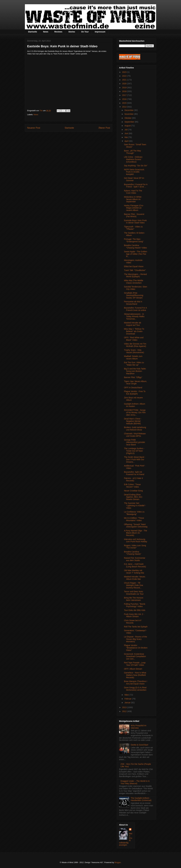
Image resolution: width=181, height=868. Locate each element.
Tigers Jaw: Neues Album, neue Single (135, 383)
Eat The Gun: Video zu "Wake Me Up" (134, 364)
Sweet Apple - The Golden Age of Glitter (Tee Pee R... (136, 254)
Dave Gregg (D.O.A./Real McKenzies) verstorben (135, 689)
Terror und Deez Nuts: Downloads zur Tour (134, 593)
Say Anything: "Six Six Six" (136, 166)
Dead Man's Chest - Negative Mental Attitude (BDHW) (133, 421)
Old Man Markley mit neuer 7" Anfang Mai (134, 572)
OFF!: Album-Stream (133, 669)
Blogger (118, 862)
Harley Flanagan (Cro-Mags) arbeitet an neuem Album (134, 208)
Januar (128, 703)
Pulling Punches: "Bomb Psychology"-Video (135, 605)
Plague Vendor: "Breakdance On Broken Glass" (136, 648)
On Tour (85, 32)
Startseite (33, 32)
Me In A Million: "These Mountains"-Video (134, 519)
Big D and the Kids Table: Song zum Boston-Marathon (135, 371)
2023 (125, 72)
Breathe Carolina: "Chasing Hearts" (133, 553)
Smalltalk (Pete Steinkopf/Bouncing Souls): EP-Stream (134, 295)
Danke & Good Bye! (140, 745)
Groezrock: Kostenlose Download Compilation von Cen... (135, 656)
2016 (125, 99)
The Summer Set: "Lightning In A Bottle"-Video (135, 506)
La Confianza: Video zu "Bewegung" (134, 513)
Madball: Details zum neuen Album (133, 357)
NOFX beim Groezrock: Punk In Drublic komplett (134, 172)
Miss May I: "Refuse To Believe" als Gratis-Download (134, 331)
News (46, 32)
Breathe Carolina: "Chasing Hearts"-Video (135, 247)
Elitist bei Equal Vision (134, 266)
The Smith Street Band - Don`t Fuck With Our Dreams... (135, 459)
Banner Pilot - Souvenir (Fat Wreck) (134, 215)
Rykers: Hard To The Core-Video (133, 192)
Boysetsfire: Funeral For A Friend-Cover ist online (135, 309)
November (129, 114)
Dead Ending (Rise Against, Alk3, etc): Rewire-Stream (133, 497)
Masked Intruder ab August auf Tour (133, 324)
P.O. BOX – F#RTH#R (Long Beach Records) (135, 565)
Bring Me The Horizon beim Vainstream (134, 599)
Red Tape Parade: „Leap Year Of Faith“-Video (135, 664)
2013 (125, 707)
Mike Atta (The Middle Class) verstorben (134, 282)
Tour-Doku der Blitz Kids (135, 610)
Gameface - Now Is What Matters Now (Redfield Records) (135, 675)
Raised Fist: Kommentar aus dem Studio (135, 559)
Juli (126, 130)
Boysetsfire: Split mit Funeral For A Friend (134, 473)
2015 (125, 103)
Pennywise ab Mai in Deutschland (133, 303)
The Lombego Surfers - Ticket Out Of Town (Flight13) (134, 451)
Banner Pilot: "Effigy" (133, 377)
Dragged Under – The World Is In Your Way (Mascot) (135, 782)
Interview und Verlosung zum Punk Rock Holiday (136, 540)
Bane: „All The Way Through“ (132, 152)
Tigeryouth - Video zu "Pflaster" (133, 228)
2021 (125, 80)
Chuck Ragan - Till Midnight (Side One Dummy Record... (134, 585)
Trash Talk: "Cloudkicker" (135, 270)
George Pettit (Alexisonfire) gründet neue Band (134, 442)
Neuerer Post (34, 128)
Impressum (100, 32)
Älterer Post (104, 128)
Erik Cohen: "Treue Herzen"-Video (132, 486)
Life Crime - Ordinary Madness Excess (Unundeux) (133, 159)
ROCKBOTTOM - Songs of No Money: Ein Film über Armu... (135, 412)
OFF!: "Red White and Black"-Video (134, 339)
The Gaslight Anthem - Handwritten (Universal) (141, 799)
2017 (125, 95)
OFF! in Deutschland (133, 388)
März (127, 695)
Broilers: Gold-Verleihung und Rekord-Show (135, 429)
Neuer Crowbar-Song (133, 491)
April (127, 141)
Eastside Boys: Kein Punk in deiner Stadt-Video (135, 222)
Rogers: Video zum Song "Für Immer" (135, 547)
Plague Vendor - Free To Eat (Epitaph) (135, 393)
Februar (128, 699)
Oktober (128, 118)
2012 (125, 711)
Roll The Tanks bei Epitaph (136, 627)
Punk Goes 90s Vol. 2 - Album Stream (134, 615)
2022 (125, 76)
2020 (125, 84)
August (128, 126)
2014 (125, 107)
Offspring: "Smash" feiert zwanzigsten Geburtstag (136, 526)
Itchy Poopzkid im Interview (139, 727)
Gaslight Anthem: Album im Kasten (135, 405)
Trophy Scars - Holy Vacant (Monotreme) (134, 351)
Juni (127, 133)
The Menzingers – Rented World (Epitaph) (135, 275)
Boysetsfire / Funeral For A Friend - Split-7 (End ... (136, 186)
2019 (125, 88)
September (130, 122)
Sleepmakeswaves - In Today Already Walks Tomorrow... (134, 316)
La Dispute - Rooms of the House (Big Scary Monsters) (136, 639)
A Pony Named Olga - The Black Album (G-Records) (136, 533)
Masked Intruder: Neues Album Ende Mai (135, 578)
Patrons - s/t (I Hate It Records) (133, 479)
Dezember (129, 110)
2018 (125, 91)
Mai (126, 137)
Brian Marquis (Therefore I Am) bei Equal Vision (136, 683)
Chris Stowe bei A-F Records (133, 622)
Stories (72, 32)
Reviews (58, 32)
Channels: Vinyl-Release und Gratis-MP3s (135, 435)
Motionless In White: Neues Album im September (133, 199)
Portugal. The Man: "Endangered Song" (134, 240)
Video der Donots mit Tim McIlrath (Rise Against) (135, 345)
